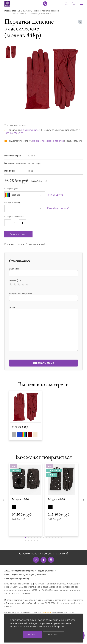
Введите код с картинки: (43, 297)
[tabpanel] (51, 80)
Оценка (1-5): (43, 283)
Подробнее (60, 627)
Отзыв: (43, 327)
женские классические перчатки (48, 141)
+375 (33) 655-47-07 (14, 133)
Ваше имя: (43, 272)
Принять (33, 635)
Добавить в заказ (19, 234)
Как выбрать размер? (58, 208)
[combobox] (25, 195)
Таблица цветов (55, 195)
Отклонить (54, 635)
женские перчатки (30, 130)
